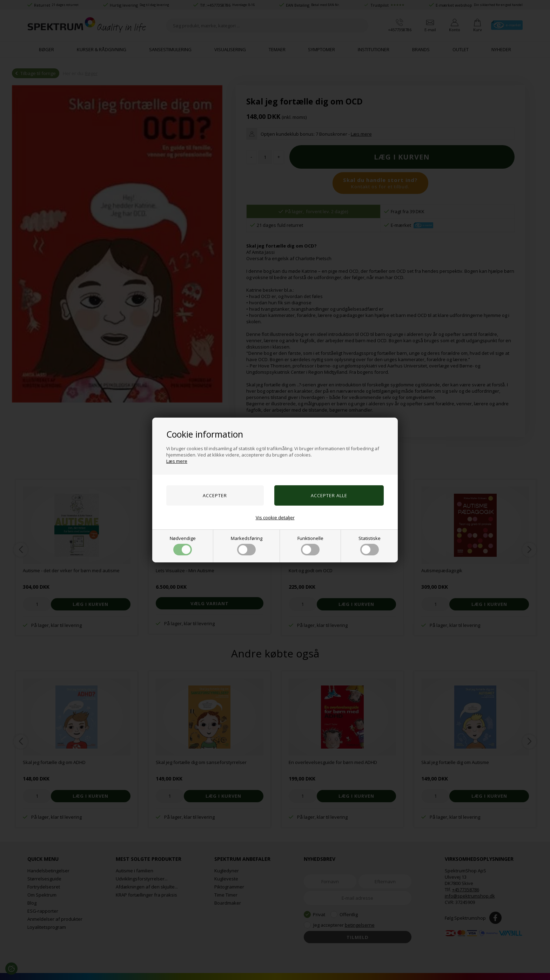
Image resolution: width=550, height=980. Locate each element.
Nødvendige (183, 545)
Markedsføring (247, 545)
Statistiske (370, 545)
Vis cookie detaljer (275, 518)
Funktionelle (310, 545)
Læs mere (177, 461)
